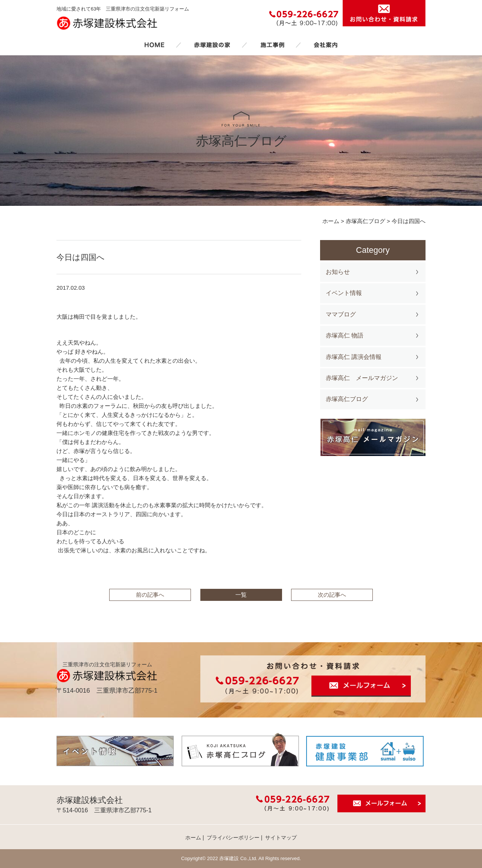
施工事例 (272, 45)
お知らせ (338, 272)
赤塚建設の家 (212, 45)
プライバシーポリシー (233, 838)
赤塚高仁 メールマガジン (362, 378)
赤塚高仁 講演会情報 (354, 357)
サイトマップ (281, 838)
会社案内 (326, 45)
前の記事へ (150, 595)
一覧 (241, 595)
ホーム (154, 45)
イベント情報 (344, 293)
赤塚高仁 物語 (345, 335)
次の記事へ (332, 595)
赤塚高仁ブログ (347, 399)
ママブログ (341, 314)
